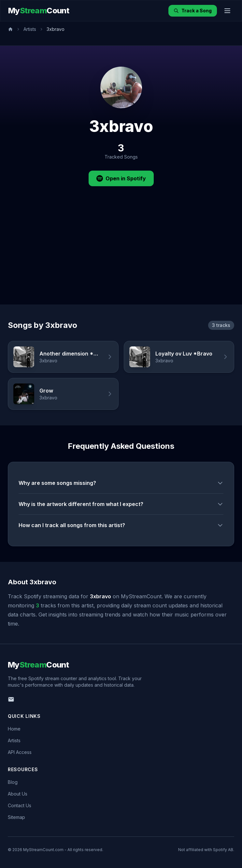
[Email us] (11, 699)
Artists (30, 29)
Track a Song (193, 11)
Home (14, 729)
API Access (20, 752)
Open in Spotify (121, 178)
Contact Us (20, 805)
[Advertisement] (121, 256)
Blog (13, 782)
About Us (18, 794)
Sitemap (16, 817)
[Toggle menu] (227, 11)
